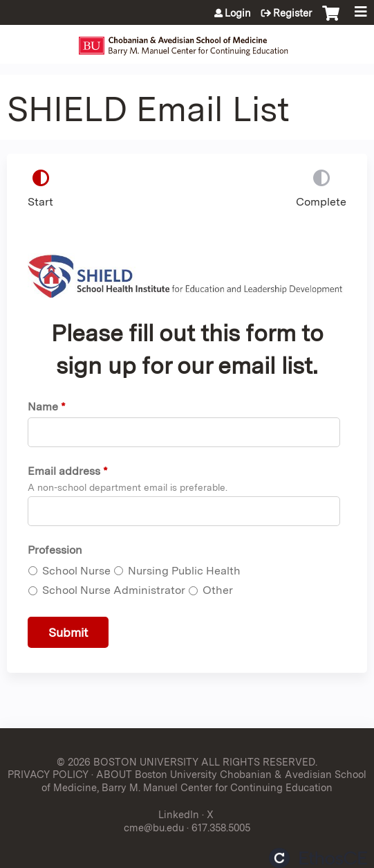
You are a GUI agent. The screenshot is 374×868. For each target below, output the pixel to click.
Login (238, 13)
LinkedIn (179, 814)
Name (43, 407)
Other (218, 590)
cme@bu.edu (154, 828)
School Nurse (76, 571)
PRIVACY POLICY (48, 774)
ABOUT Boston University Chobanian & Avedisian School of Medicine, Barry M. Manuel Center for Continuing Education (204, 781)
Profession (55, 550)
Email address (64, 471)
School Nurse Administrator (114, 590)
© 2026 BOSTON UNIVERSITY (128, 762)
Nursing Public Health (184, 571)
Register (292, 13)
